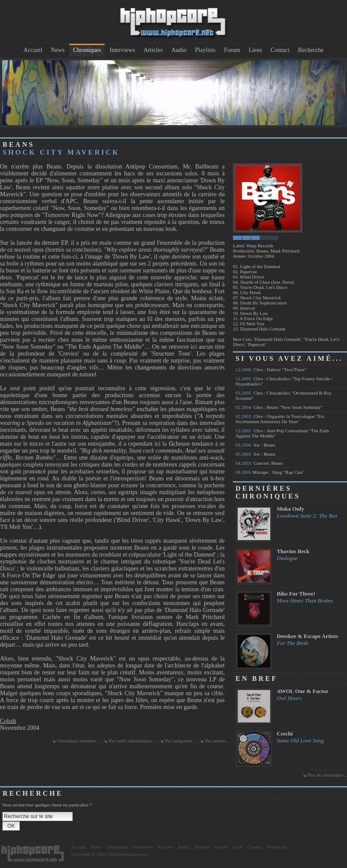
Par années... (217, 741)
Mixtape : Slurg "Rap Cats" (270, 472)
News (58, 50)
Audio (179, 50)
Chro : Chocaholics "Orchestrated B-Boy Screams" (284, 395)
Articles (153, 50)
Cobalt (8, 721)
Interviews (123, 50)
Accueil (33, 50)
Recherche (311, 50)
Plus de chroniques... (327, 775)
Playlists (205, 50)
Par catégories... (180, 741)
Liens (255, 50)
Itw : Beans (255, 445)
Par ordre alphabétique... (132, 741)
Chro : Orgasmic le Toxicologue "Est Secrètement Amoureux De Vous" (280, 419)
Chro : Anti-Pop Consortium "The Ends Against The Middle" (282, 433)
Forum (232, 50)
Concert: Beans (259, 463)
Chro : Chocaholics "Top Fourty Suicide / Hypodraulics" (284, 381)
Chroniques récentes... (78, 741)
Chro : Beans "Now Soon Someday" (279, 407)
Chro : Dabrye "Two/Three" (271, 369)
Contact (280, 50)
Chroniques (87, 50)
